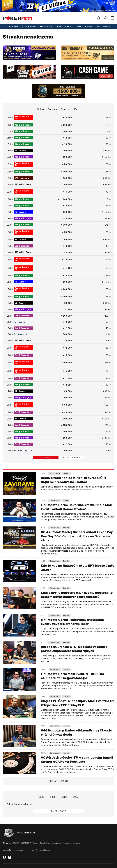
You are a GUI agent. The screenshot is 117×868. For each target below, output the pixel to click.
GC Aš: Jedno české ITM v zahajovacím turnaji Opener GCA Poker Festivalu (77, 760)
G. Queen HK (21, 334)
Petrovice (19, 322)
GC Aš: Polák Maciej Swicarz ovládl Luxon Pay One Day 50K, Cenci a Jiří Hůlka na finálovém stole (77, 536)
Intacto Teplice (23, 450)
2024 (64, 797)
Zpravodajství (55, 473)
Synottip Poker (85, 26)
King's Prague (23, 157)
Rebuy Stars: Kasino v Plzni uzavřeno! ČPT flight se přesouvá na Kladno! (74, 480)
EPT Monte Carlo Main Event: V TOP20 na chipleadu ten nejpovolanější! (72, 676)
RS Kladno (20, 212)
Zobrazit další (58, 781)
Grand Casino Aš (65, 26)
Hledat (106, 18)
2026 (41, 797)
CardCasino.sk (104, 26)
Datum (41, 109)
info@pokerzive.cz (41, 850)
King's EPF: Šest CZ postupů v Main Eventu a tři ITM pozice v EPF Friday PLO (77, 703)
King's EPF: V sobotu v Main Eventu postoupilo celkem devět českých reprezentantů (77, 595)
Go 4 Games (30, 26)
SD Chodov (20, 150)
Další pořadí (58, 811)
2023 (76, 797)
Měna (76, 109)
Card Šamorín (22, 246)
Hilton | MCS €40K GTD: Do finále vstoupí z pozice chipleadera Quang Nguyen (74, 649)
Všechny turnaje (71, 458)
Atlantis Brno (23, 184)
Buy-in (65, 109)
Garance (53, 109)
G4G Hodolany (22, 178)
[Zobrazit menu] (113, 18)
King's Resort (13, 26)
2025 (53, 797)
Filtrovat (46, 458)
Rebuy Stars (46, 26)
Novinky (66, 473)
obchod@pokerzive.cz (13, 850)
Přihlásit (98, 18)
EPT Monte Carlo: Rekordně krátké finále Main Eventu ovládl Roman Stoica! (77, 507)
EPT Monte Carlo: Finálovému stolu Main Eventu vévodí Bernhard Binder (72, 622)
